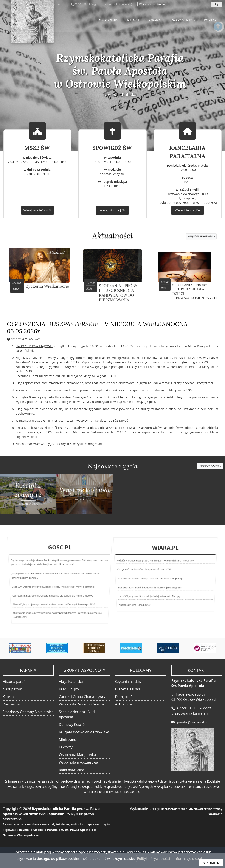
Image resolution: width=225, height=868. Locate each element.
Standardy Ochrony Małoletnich (28, 712)
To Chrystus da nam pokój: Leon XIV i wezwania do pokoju (150, 578)
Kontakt (211, 20)
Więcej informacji (112, 210)
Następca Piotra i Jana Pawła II (123, 602)
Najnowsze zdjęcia (113, 467)
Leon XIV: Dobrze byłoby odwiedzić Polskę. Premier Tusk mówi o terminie (53, 585)
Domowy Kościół (72, 725)
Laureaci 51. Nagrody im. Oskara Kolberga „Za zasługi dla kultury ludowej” (52, 592)
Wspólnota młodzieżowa (78, 762)
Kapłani (9, 697)
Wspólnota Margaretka (77, 755)
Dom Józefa (124, 697)
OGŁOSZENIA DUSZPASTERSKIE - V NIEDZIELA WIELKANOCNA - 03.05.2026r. (99, 328)
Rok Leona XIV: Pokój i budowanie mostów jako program (147, 584)
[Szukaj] (217, 4)
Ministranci (68, 740)
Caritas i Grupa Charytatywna (82, 697)
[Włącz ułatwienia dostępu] (218, 38)
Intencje (133, 20)
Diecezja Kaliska (128, 689)
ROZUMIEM (211, 863)
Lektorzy (66, 747)
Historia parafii (15, 682)
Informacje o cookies (190, 859)
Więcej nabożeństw (37, 210)
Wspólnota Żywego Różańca (81, 704)
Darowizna (11, 704)
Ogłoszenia (108, 20)
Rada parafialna (71, 770)
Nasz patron (12, 689)
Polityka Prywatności (154, 859)
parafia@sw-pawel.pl (194, 722)
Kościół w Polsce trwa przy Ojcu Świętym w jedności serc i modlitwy (156, 567)
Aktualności (113, 236)
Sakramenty (183, 20)
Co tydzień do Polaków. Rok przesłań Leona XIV (145, 572)
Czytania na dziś (128, 682)
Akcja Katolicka (71, 682)
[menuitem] (108, 20)
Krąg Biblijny (69, 689)
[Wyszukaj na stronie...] (174, 4)
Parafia (155, 20)
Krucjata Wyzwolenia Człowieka (84, 732)
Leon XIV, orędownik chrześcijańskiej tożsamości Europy (145, 592)
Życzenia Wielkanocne (40, 281)
